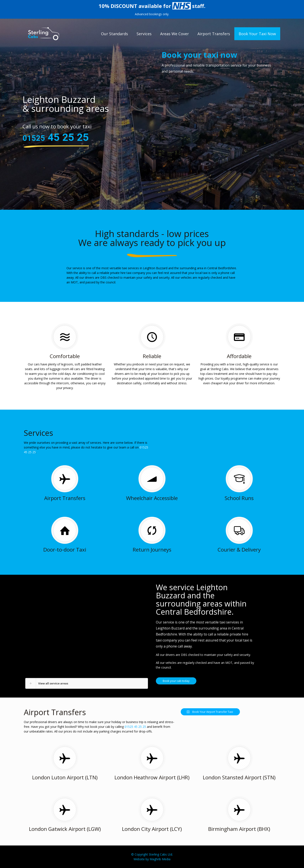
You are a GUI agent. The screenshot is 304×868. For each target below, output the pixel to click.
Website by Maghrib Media (152, 859)
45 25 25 (56, 137)
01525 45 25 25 (135, 727)
